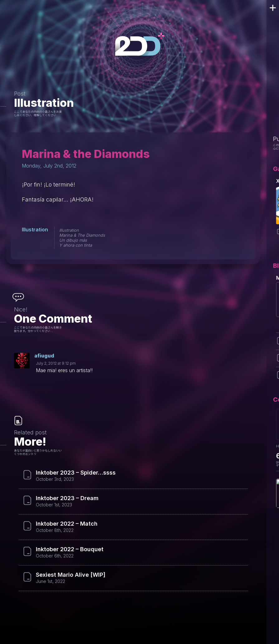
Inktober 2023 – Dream (67, 498)
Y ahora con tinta (76, 245)
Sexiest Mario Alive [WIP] (71, 575)
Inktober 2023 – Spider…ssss (76, 473)
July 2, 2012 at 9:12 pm (56, 363)
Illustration (44, 103)
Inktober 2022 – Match (67, 524)
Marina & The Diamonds (82, 235)
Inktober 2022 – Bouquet (70, 549)
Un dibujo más (73, 240)
